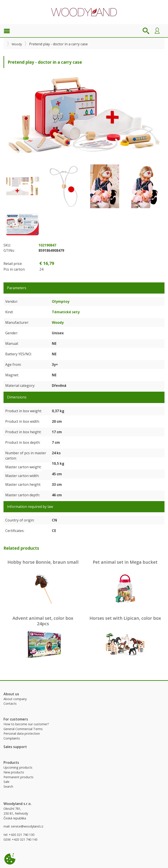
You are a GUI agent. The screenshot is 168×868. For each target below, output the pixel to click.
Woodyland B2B (84, 12)
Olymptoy (61, 301)
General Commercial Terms (23, 729)
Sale (6, 782)
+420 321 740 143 (25, 839)
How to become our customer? (26, 724)
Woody (17, 44)
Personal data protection (22, 733)
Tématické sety (66, 312)
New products (14, 772)
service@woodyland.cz (27, 826)
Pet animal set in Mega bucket (125, 562)
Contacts (10, 703)
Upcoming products (18, 767)
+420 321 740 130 (22, 835)
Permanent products (18, 777)
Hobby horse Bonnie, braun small (43, 562)
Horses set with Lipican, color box (125, 618)
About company (15, 699)
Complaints (12, 738)
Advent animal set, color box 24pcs (43, 621)
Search (8, 786)
